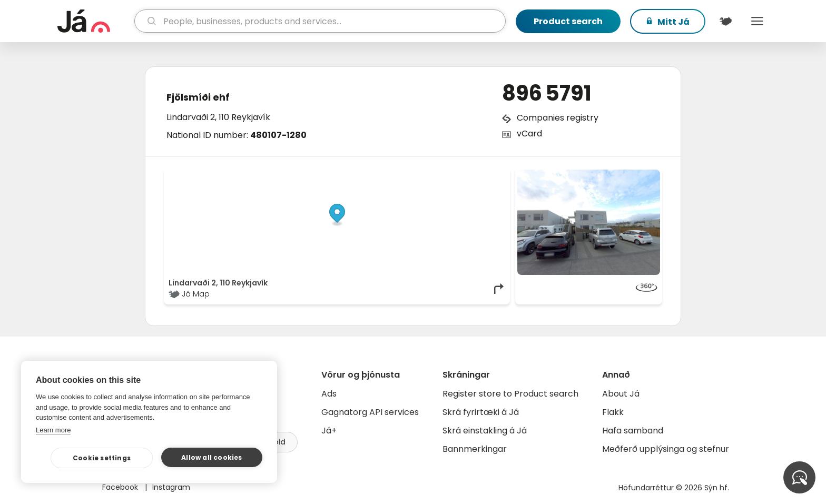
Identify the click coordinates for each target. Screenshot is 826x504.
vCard (529, 134)
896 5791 (547, 93)
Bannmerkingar (475, 449)
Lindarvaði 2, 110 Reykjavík (218, 117)
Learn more (53, 430)
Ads (329, 394)
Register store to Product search (510, 394)
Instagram (171, 487)
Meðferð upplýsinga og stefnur (666, 449)
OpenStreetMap (434, 175)
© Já (397, 175)
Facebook (121, 487)
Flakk (613, 412)
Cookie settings (102, 458)
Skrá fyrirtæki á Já (481, 412)
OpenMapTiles (485, 175)
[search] (320, 21)
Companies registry (558, 118)
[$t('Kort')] (725, 21)
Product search (568, 21)
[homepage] (95, 21)
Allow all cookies (212, 457)
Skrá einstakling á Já (485, 431)
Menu (757, 21)
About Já (621, 394)
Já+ (329, 431)
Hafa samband (633, 431)
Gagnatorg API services (370, 412)
